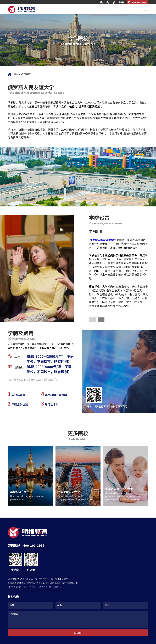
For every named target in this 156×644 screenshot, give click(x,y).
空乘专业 (31, 583)
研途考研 (21, 583)
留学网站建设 (68, 583)
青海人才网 (42, 587)
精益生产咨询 (30, 587)
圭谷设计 (64, 578)
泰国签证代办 (43, 583)
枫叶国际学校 (55, 587)
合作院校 (26, 74)
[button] (101, 320)
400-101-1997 (140, 2)
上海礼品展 (55, 583)
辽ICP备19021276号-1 (40, 578)
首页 (16, 74)
